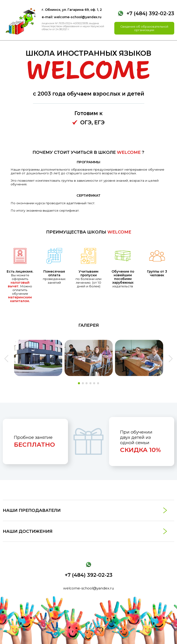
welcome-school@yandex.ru (88, 588)
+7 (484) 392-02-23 (150, 13)
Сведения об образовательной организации (144, 28)
